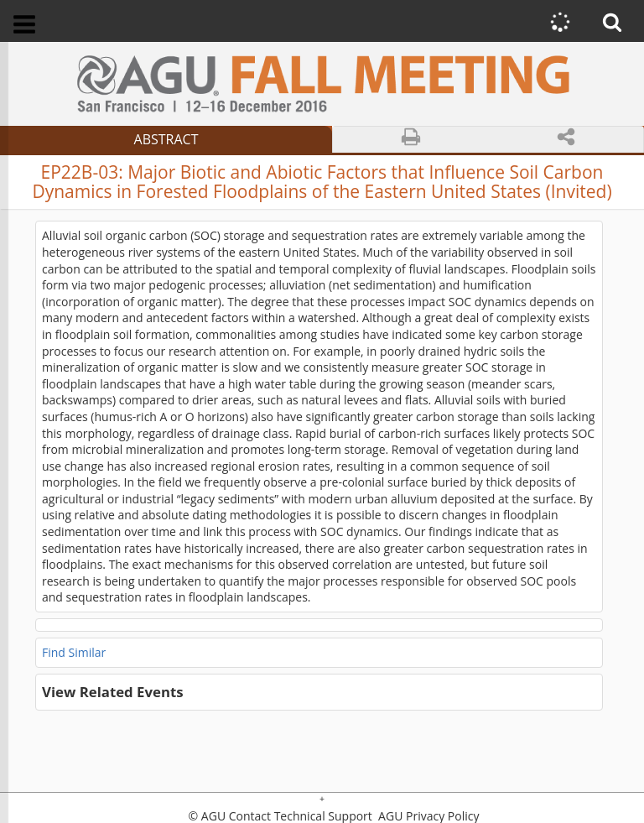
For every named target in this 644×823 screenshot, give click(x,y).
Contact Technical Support (301, 816)
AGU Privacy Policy (427, 816)
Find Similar (74, 652)
